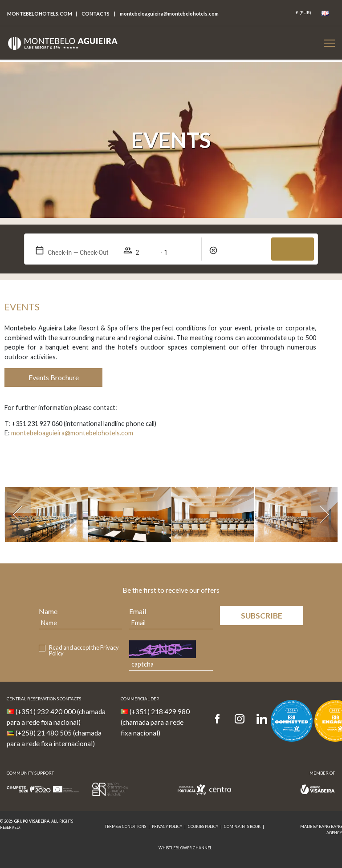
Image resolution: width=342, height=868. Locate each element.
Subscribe (262, 616)
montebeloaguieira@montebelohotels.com (72, 433)
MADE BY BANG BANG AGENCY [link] (321, 829)
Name (48, 611)
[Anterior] (18, 514)
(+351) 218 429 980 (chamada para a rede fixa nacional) (155, 722)
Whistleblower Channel (185, 848)
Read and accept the (84, 651)
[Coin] (303, 13)
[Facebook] (220, 719)
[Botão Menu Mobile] (329, 43)
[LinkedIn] (262, 719)
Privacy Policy (167, 826)
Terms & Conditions (125, 826)
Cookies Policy (203, 826)
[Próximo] (324, 514)
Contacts (96, 14)
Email (138, 611)
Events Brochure (54, 377)
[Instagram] (240, 719)
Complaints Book (242, 826)
